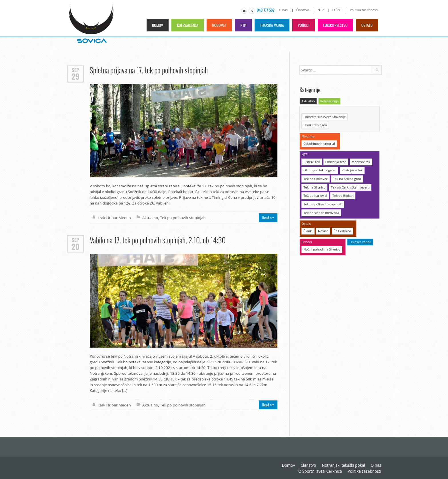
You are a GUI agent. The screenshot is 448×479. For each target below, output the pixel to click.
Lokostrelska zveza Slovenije (324, 116)
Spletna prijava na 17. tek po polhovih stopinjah (148, 70)
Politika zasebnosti (364, 10)
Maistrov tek (360, 152)
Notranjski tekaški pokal (298, 465)
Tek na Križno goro (346, 169)
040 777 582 (267, 10)
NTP (322, 10)
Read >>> (269, 218)
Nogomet (217, 25)
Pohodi (303, 25)
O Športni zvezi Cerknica (360, 465)
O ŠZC (338, 10)
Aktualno (149, 218)
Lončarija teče (335, 152)
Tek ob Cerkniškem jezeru (349, 177)
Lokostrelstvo (335, 25)
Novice (323, 220)
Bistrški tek (311, 152)
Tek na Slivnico (314, 177)
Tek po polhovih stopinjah (181, 218)
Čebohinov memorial (319, 134)
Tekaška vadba (271, 25)
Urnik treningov (361, 116)
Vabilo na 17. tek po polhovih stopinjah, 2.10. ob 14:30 (157, 240)
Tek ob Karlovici (315, 185)
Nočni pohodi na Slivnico (321, 238)
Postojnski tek (351, 160)
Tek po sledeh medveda (321, 202)
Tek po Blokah (342, 185)
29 (75, 76)
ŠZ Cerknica (342, 220)
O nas (285, 10)
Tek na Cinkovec (315, 169)
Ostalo (367, 25)
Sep (76, 69)
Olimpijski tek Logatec (319, 160)
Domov (154, 25)
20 (75, 246)
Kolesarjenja (185, 25)
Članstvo (304, 10)
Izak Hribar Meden (114, 218)
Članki (308, 220)
